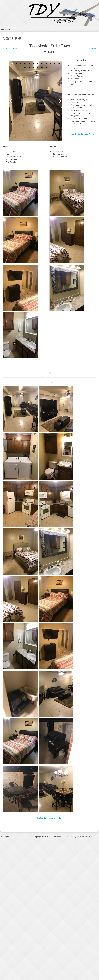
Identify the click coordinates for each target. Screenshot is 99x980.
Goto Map (92, 49)
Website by (80, 837)
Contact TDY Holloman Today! (82, 134)
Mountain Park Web (84, 837)
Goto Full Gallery (10, 49)
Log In (6, 837)
